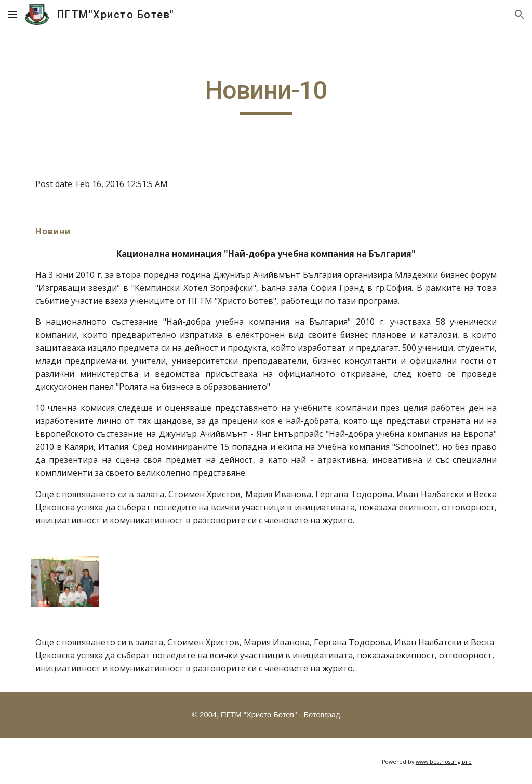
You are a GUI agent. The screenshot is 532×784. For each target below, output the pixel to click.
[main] (266, 95)
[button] (12, 14)
